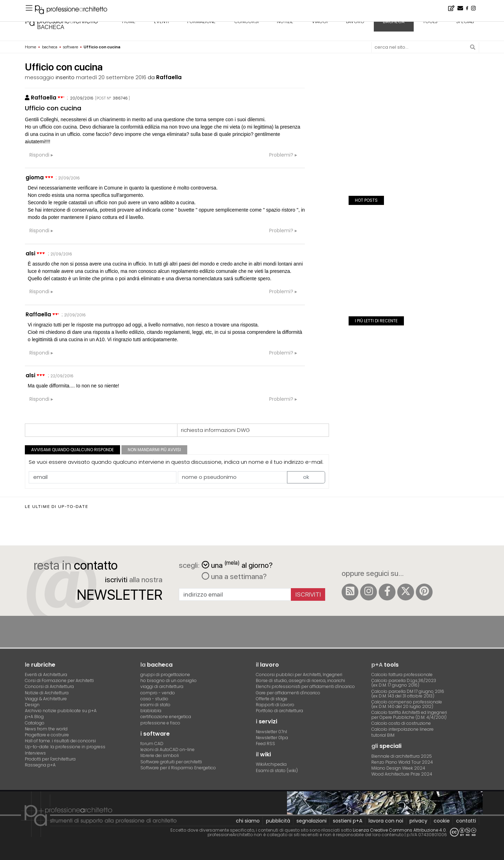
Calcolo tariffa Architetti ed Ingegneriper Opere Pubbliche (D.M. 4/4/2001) (409, 715)
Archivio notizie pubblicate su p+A (61, 711)
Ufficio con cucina (53, 108)
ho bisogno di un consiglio (169, 680)
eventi (161, 22)
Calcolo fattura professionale (402, 675)
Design (32, 705)
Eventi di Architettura (46, 675)
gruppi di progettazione (165, 675)
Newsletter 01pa (272, 738)
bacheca (51, 27)
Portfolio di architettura (279, 711)
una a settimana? (234, 576)
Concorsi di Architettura (49, 686)
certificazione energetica (166, 717)
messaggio (40, 77)
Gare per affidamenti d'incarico (288, 693)
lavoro (355, 22)
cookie (442, 821)
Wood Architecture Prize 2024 (402, 774)
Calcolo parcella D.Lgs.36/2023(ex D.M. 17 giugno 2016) (404, 683)
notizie (285, 22)
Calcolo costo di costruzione (401, 723)
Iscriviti (308, 594)
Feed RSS (265, 744)
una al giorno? (237, 565)
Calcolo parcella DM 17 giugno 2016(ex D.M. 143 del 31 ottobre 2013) (408, 694)
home (129, 22)
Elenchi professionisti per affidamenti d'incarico (305, 686)
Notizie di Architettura (47, 693)
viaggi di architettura (162, 686)
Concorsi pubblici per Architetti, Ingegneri (299, 675)
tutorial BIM (383, 735)
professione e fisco (160, 723)
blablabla (151, 711)
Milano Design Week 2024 (398, 768)
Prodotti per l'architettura (50, 759)
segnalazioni (311, 821)
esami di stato (155, 705)
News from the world (46, 729)
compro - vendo (158, 693)
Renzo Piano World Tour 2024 (402, 762)
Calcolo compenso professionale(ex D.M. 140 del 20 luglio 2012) (407, 704)
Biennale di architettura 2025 (402, 756)
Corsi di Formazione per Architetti (59, 680)
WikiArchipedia (271, 764)
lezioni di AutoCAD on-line (167, 749)
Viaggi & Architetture (46, 699)
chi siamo (248, 821)
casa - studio (154, 699)
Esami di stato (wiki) (277, 770)
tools (430, 22)
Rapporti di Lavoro (275, 705)
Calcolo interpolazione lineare (402, 729)
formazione (201, 22)
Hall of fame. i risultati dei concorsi (60, 741)
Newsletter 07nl (271, 732)
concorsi (246, 22)
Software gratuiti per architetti (171, 762)
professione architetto (62, 21)
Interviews (35, 753)
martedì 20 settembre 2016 (111, 77)
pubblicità (278, 821)
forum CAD (152, 744)
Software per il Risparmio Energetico (178, 768)
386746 (120, 98)
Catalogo (35, 723)
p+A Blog (34, 717)
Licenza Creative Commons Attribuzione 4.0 (399, 830)
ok (306, 477)
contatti (466, 821)
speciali (465, 22)
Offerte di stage (272, 699)
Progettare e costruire (47, 735)
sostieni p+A (348, 821)
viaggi (320, 22)
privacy (418, 821)
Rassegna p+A (40, 765)
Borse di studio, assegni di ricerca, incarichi (300, 680)
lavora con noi (386, 821)
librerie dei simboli (160, 755)
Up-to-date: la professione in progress (65, 747)
